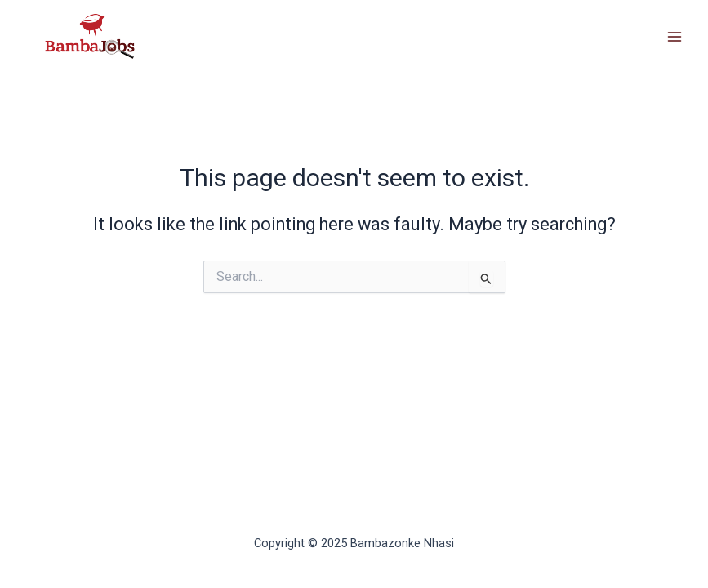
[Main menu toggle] (675, 37)
